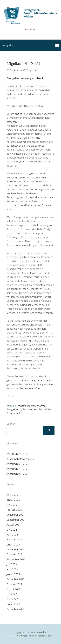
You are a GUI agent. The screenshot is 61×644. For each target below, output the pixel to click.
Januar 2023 (13, 574)
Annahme (40, 406)
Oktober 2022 (14, 584)
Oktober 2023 (14, 554)
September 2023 (16, 559)
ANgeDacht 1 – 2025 (18, 469)
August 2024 (14, 525)
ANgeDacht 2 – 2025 (18, 464)
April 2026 (12, 495)
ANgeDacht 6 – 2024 (18, 474)
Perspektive (45, 409)
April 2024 (12, 535)
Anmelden (31, 29)
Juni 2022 (12, 594)
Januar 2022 (13, 604)
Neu (36, 409)
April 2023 (12, 569)
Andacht (22, 406)
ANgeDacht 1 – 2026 (18, 454)
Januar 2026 (13, 500)
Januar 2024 (13, 544)
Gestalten (27, 409)
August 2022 (14, 589)
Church (12, 636)
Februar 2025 (14, 510)
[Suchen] (49, 430)
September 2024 (16, 520)
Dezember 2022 (16, 579)
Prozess (11, 413)
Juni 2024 (12, 530)
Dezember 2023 (16, 549)
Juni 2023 (12, 564)
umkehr (20, 413)
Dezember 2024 (16, 515)
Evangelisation (14, 409)
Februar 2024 (14, 539)
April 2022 (12, 599)
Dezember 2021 (16, 609)
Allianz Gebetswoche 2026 (21, 459)
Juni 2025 (12, 505)
